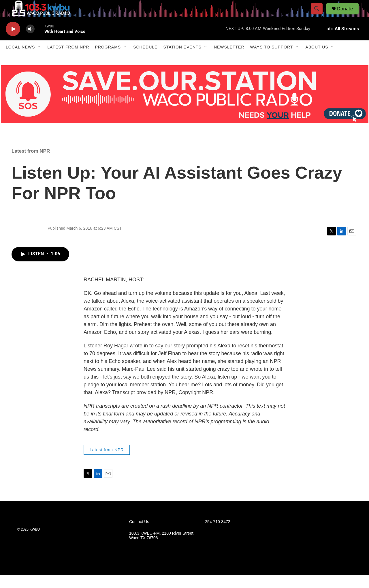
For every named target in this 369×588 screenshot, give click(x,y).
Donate (349, 15)
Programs (108, 60)
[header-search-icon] (319, 15)
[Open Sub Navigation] (39, 60)
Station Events (182, 60)
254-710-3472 (218, 535)
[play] (13, 42)
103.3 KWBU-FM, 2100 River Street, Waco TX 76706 (162, 549)
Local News (20, 60)
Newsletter (229, 60)
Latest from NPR (68, 60)
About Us (317, 60)
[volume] (30, 42)
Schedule (145, 60)
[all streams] (343, 42)
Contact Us (139, 535)
